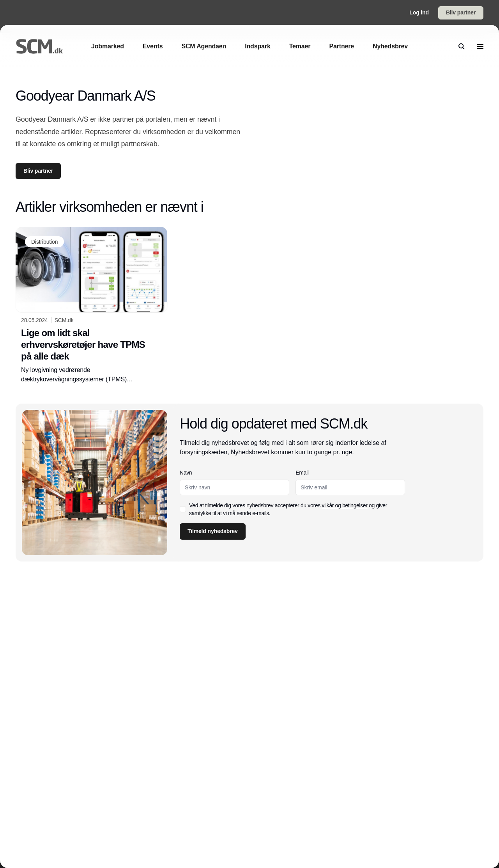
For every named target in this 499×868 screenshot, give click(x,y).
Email (302, 473)
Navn (186, 473)
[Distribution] (44, 242)
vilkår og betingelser (345, 505)
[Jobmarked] (108, 46)
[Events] (153, 46)
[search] (462, 46)
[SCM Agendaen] (204, 46)
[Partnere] (342, 46)
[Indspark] (257, 46)
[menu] (480, 46)
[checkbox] (183, 509)
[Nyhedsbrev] (390, 46)
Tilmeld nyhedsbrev (213, 531)
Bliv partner (461, 12)
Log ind (419, 12)
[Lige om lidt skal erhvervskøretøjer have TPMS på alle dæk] (91, 305)
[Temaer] (300, 46)
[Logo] (39, 46)
